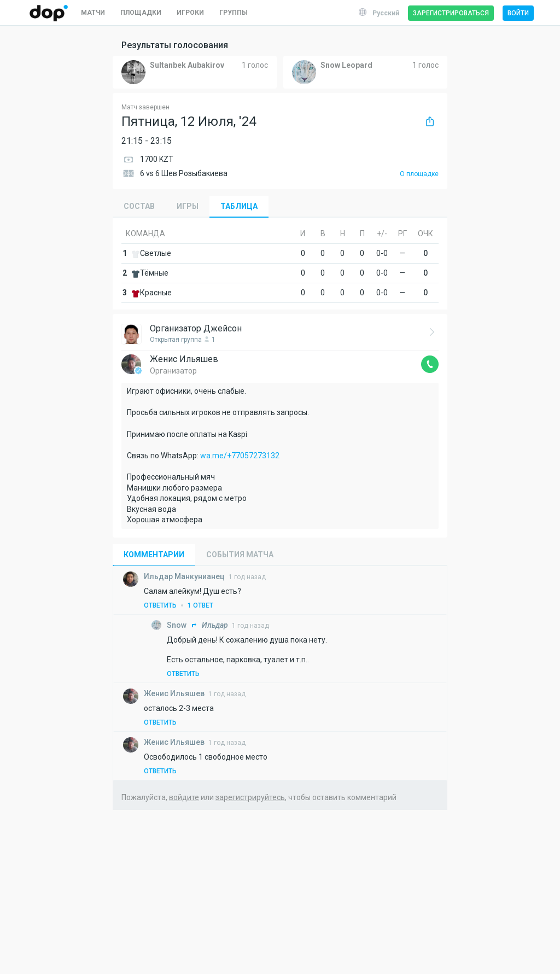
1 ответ (200, 605)
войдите (184, 797)
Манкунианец (185, 576)
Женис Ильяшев (184, 359)
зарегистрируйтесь (250, 797)
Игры (188, 206)
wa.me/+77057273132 (240, 456)
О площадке (419, 174)
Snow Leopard (346, 65)
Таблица (239, 206)
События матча (240, 555)
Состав (139, 206)
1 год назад (247, 577)
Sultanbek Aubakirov (187, 65)
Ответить (160, 605)
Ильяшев (175, 693)
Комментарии (154, 555)
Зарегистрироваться (451, 13)
